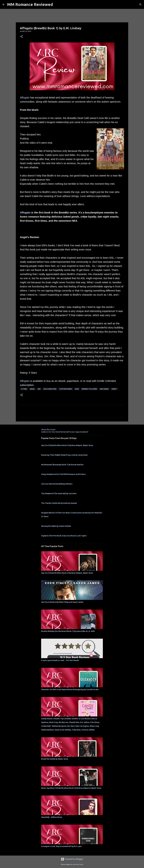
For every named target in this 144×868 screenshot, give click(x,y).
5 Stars (24, 389)
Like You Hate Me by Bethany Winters (57, 484)
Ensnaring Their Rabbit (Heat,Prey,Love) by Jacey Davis (64, 455)
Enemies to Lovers (89, 389)
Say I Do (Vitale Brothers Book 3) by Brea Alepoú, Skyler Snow (67, 445)
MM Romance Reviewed (30, 4)
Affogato (25, 98)
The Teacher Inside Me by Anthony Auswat (59, 503)
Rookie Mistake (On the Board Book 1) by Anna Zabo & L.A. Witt (68, 631)
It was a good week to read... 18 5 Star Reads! (60, 660)
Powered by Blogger (72, 859)
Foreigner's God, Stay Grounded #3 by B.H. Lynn (61, 846)
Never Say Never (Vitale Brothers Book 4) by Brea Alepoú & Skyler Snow (71, 788)
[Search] (140, 4)
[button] (21, 37)
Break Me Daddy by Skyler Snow (55, 759)
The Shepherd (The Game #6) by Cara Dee (59, 493)
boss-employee (50, 389)
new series (104, 389)
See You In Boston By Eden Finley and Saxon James (62, 602)
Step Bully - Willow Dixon (52, 817)
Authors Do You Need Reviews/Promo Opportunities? (65, 432)
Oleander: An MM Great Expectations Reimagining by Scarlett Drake (70, 689)
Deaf (77, 389)
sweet (114, 389)
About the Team (48, 430)
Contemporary (66, 389)
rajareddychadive (78, 864)
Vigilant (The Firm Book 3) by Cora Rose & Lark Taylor (64, 536)
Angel (32, 389)
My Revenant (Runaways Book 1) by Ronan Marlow (62, 465)
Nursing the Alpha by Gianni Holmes (56, 526)
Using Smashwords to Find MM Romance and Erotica (63, 474)
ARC (39, 389)
